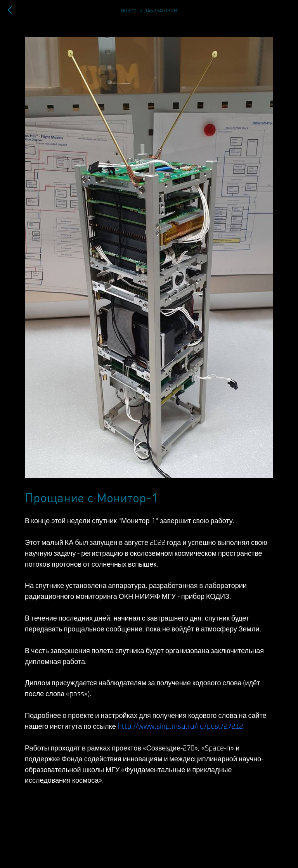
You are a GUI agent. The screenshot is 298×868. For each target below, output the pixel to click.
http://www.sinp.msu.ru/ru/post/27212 (180, 727)
